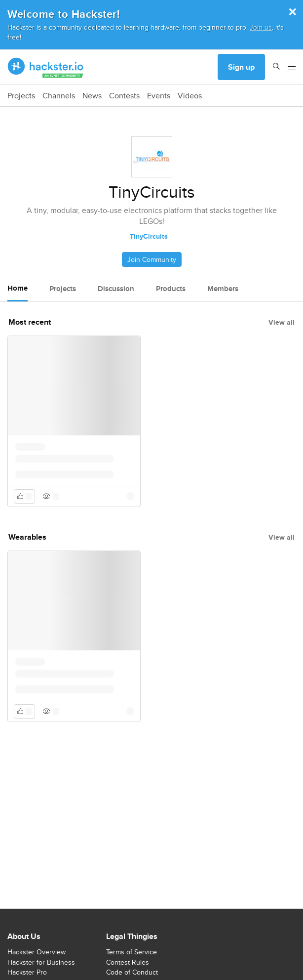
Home (18, 288)
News (92, 96)
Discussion (116, 289)
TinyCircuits (149, 236)
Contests (124, 96)
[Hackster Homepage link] (46, 67)
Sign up (241, 67)
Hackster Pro (27, 972)
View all (282, 322)
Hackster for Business (41, 962)
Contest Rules (128, 962)
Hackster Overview (37, 952)
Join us (261, 27)
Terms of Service (132, 952)
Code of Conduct (132, 972)
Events (159, 96)
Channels (59, 96)
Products (171, 289)
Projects (21, 96)
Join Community (152, 259)
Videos (190, 96)
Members (223, 289)
